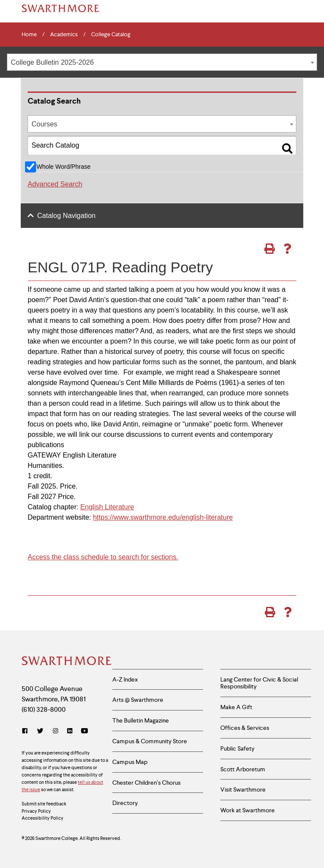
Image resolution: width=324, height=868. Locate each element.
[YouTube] (84, 731)
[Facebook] (27, 731)
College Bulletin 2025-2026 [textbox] (52, 62)
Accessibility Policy (43, 818)
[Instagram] (56, 731)
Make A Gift (236, 707)
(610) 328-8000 (44, 709)
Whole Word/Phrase (63, 167)
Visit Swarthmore (243, 789)
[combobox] (162, 62)
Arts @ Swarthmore (138, 700)
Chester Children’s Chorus (146, 783)
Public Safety (237, 748)
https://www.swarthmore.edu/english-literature (163, 517)
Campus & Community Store (150, 741)
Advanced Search (55, 184)
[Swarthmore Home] (65, 662)
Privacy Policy (36, 811)
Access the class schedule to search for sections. (103, 557)
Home (29, 35)
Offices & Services (245, 728)
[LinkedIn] (70, 731)
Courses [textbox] (44, 124)
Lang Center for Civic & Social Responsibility (259, 683)
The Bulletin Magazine (141, 720)
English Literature (107, 507)
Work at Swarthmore (248, 810)
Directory (125, 803)
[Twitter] (40, 731)
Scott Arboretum (243, 769)
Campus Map (130, 762)
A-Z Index (125, 679)
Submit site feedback (44, 804)
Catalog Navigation (66, 216)
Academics (64, 35)
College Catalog (111, 35)
